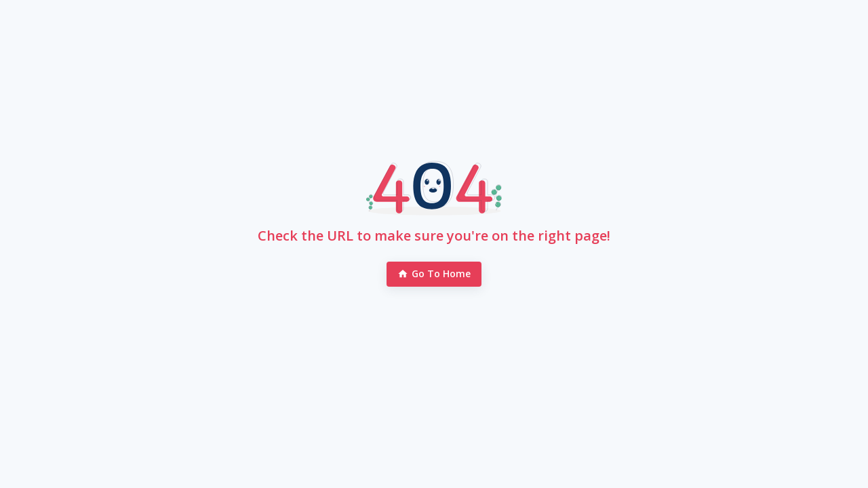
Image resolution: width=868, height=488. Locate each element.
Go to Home (434, 274)
